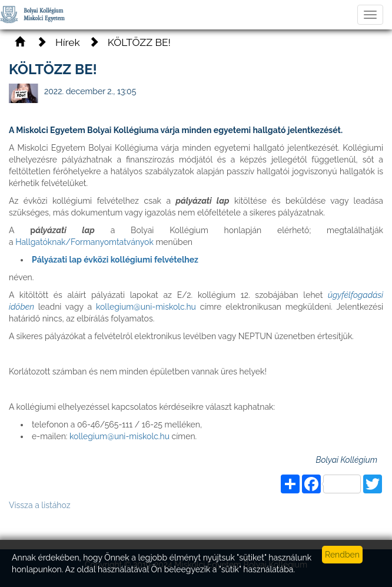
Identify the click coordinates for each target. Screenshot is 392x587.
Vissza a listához (40, 505)
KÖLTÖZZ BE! (139, 42)
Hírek (68, 42)
